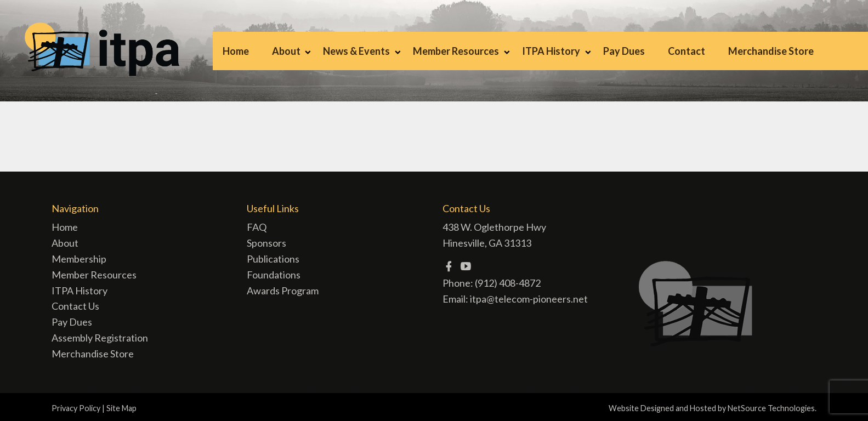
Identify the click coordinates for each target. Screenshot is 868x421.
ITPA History (551, 51)
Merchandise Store (771, 51)
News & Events (356, 51)
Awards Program (283, 291)
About (286, 51)
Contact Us (75, 306)
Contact (687, 51)
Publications (273, 259)
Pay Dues (624, 51)
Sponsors (266, 243)
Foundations (274, 275)
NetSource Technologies (771, 408)
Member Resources (456, 51)
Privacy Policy (76, 408)
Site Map (121, 408)
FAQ (257, 227)
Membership (79, 259)
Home (236, 51)
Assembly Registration (100, 338)
